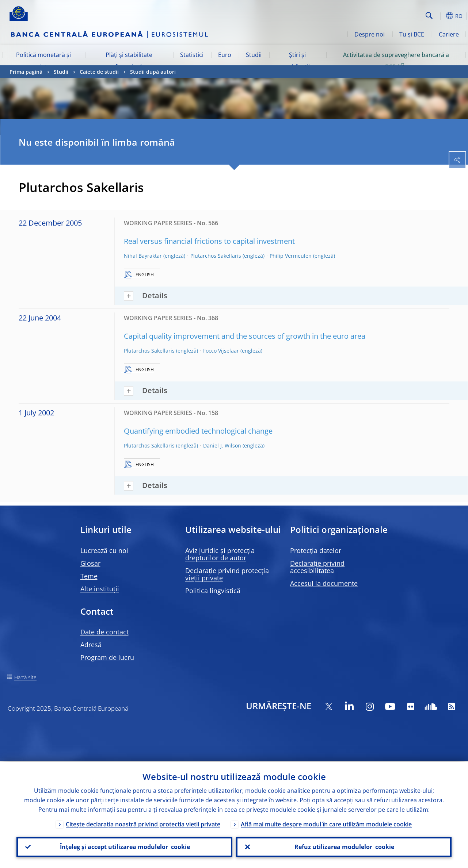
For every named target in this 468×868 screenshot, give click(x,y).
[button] (441, 16)
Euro (225, 55)
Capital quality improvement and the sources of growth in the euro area (245, 336)
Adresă (91, 645)
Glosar (90, 563)
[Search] (387, 15)
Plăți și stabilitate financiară (129, 61)
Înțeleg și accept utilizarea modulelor (124, 846)
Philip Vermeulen (291, 256)
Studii (254, 55)
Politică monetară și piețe (43, 61)
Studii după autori (153, 72)
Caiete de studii (99, 72)
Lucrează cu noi (104, 550)
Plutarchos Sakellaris (216, 256)
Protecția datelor (316, 550)
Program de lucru (107, 657)
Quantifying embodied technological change (198, 431)
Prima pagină (26, 72)
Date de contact (104, 632)
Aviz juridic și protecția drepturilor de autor (220, 554)
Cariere (449, 34)
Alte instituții (100, 589)
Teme (89, 576)
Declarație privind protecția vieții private (227, 574)
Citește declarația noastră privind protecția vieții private (143, 823)
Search (429, 16)
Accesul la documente (324, 583)
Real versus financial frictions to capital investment (209, 241)
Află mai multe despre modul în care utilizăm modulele (326, 823)
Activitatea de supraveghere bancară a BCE (396, 61)
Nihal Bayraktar (143, 256)
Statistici (192, 55)
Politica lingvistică (213, 591)
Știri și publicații (297, 61)
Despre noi (370, 34)
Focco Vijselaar (221, 351)
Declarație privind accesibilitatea (317, 567)
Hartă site (25, 677)
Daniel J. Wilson (222, 445)
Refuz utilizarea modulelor (344, 846)
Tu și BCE (412, 34)
